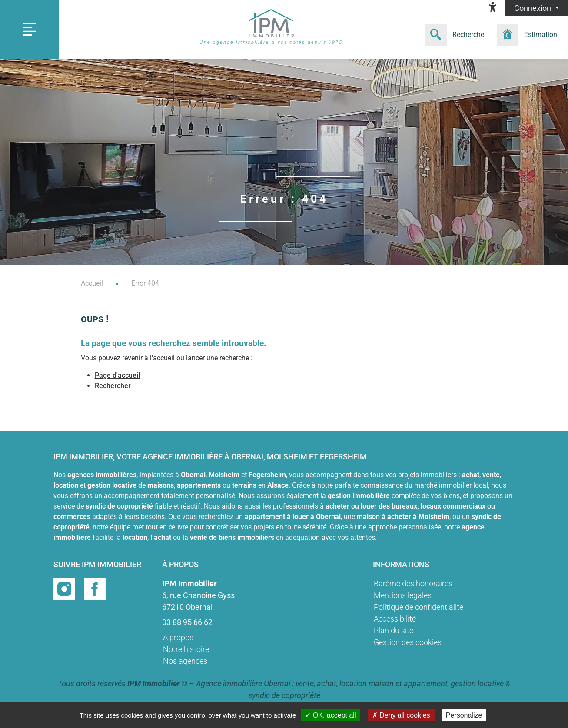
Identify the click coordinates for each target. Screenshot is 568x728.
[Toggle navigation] (29, 29)
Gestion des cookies (408, 642)
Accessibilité (395, 619)
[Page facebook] (95, 588)
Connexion (533, 8)
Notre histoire (186, 649)
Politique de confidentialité (419, 607)
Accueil (92, 283)
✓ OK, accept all (331, 715)
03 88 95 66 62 (187, 622)
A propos (178, 637)
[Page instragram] (65, 588)
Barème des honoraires (413, 583)
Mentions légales (403, 595)
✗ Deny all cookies (401, 715)
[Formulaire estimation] (530, 35)
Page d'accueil (117, 375)
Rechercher (113, 386)
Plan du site (394, 630)
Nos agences (185, 661)
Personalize (464, 715)
